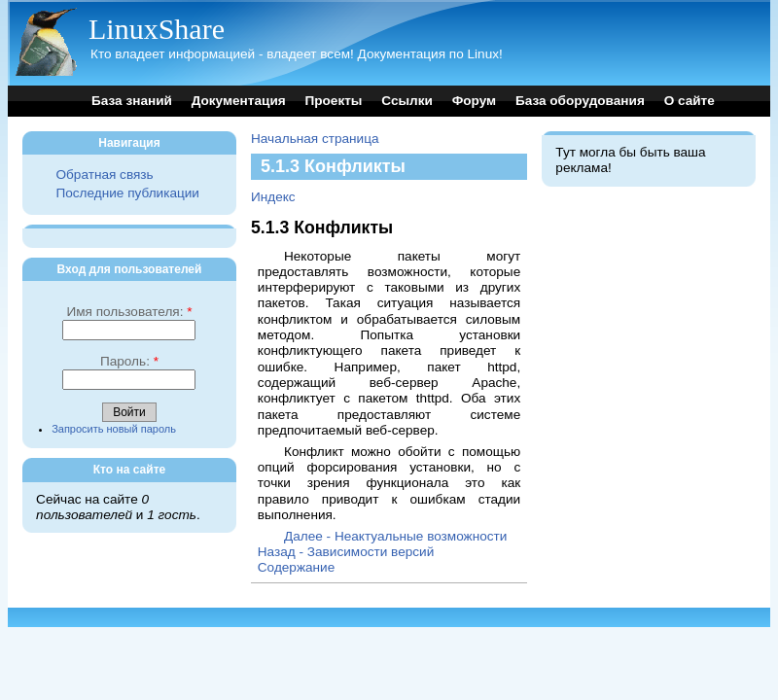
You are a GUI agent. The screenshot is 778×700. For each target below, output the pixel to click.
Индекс (273, 197)
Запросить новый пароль (114, 429)
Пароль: (129, 361)
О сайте (690, 101)
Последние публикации (127, 193)
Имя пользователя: (129, 312)
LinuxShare (157, 29)
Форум (474, 101)
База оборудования (580, 101)
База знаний (132, 101)
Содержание (296, 567)
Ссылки (407, 101)
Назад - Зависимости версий (346, 552)
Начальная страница (315, 139)
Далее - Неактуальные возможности (395, 536)
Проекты (333, 101)
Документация (239, 101)
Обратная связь (104, 175)
